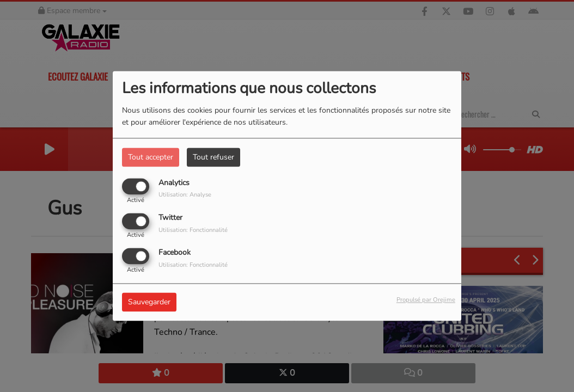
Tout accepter (151, 157)
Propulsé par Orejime (426, 300)
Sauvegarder (149, 302)
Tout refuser (213, 157)
